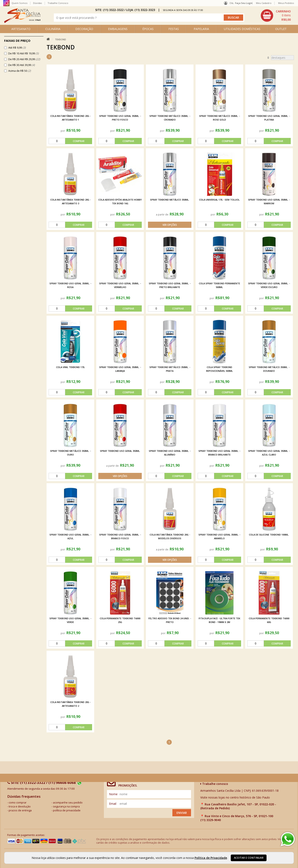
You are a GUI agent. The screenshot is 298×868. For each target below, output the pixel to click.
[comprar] (70, 141)
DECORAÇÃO (84, 29)
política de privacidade (67, 810)
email (113, 804)
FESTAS (174, 29)
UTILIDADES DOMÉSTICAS (242, 29)
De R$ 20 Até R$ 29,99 (24, 59)
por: (63, 131)
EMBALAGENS (118, 29)
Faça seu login (244, 3)
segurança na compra (66, 806)
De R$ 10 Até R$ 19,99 (23, 53)
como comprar (18, 803)
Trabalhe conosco (214, 784)
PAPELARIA (201, 29)
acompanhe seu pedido (68, 803)
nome (113, 794)
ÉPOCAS (148, 29)
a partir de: (163, 214)
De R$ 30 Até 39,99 (22, 65)
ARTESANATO (21, 29)
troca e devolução (20, 806)
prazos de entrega (20, 810)
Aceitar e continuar (249, 858)
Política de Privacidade (211, 858)
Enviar (182, 813)
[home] (22, 22)
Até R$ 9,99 (17, 48)
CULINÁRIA (53, 29)
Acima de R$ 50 (20, 71)
